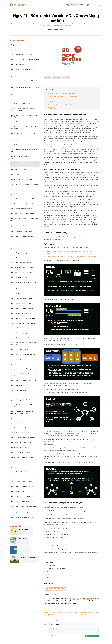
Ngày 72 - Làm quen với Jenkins (19, 428)
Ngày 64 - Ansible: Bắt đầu (18, 385)
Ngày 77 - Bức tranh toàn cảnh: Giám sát (21, 452)
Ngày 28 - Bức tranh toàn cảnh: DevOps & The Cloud (24, 199)
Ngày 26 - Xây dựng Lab (17, 189)
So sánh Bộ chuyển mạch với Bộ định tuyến (62, 105)
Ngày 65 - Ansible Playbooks (18, 390)
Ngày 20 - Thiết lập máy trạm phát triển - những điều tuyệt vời (24, 157)
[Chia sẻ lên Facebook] (47, 77)
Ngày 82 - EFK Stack (16, 477)
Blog (67, 5)
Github (66, 77)
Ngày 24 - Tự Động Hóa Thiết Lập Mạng (21, 179)
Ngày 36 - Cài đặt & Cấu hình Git (19, 243)
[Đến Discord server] (57, 77)
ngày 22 (56, 594)
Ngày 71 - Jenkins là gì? (17, 423)
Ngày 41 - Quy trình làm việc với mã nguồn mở (23, 268)
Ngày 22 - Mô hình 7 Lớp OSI (18, 169)
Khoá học (74, 5)
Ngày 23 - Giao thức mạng (18, 174)
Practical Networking (85, 121)
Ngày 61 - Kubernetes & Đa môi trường (21, 369)
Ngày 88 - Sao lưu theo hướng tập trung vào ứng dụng (23, 507)
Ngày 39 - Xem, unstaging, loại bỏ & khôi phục (23, 258)
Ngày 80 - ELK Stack (16, 467)
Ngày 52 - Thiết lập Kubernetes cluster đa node (23, 323)
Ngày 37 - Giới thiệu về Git (17, 248)
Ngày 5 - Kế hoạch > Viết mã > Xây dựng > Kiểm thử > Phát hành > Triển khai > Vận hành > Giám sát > (24, 70)
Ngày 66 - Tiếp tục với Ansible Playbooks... (22, 395)
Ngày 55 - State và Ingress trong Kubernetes (22, 338)
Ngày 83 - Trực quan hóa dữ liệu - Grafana (22, 482)
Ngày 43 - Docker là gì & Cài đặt (19, 277)
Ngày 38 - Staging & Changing (19, 253)
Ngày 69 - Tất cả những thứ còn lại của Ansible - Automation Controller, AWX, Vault (23, 412)
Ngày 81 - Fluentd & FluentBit (18, 472)
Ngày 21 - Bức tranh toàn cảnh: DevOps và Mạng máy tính (24, 164)
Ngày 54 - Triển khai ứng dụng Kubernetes (22, 333)
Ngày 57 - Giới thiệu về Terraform (19, 349)
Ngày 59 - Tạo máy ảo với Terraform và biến (22, 359)
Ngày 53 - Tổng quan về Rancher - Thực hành (23, 328)
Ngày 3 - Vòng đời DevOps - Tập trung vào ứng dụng (25, 60)
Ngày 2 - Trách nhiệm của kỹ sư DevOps (21, 55)
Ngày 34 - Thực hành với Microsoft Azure (21, 232)
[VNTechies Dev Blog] (18, 5)
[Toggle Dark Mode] (100, 5)
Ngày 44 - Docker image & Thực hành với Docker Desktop (23, 283)
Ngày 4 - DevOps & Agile (17, 64)
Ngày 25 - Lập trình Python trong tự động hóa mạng (24, 184)
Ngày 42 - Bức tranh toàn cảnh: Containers (22, 272)
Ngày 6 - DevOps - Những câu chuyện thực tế (23, 76)
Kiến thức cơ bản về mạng (56, 99)
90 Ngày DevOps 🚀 (16, 45)
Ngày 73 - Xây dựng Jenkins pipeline (20, 433)
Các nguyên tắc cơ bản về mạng (56, 588)
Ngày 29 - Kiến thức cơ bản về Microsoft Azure (23, 204)
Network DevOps (49, 226)
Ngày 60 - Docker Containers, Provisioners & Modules (25, 364)
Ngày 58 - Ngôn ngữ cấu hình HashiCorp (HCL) (23, 354)
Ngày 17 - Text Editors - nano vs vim (20, 140)
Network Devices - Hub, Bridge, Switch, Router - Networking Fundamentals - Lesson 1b (73, 256)
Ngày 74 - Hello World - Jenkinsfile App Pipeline (23, 438)
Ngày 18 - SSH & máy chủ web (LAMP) (21, 145)
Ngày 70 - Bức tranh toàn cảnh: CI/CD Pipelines (23, 418)
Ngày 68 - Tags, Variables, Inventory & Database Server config (23, 406)
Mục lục (50, 89)
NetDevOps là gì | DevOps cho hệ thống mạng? (65, 96)
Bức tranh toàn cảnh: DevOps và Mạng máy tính (63, 93)
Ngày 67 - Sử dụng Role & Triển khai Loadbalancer (24, 400)
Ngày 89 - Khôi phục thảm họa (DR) (20, 513)
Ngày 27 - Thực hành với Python (19, 194)
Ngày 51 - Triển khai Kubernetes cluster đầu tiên (23, 318)
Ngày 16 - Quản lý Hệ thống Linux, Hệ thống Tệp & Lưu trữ (24, 134)
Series (81, 5)
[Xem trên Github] (66, 77)
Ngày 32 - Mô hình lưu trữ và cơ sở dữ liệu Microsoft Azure (24, 219)
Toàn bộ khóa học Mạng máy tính (56, 591)
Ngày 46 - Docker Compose (18, 294)
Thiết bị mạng (54, 102)
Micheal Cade (88, 599)
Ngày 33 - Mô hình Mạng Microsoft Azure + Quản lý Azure (24, 226)
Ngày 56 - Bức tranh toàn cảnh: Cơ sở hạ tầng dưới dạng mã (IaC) (24, 344)
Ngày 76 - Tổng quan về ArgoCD (19, 447)
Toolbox (94, 5)
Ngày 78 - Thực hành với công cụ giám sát (22, 457)
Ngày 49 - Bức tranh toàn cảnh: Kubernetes (22, 308)
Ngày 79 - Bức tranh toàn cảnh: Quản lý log (22, 462)
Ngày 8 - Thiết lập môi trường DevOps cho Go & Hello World (25, 88)
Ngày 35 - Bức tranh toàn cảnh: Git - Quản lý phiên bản (24, 237)
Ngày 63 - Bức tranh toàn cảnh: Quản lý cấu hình (23, 380)
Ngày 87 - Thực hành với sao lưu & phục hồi (22, 501)
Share (47, 77)
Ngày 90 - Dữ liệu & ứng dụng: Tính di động (22, 518)
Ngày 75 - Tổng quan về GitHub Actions (21, 442)
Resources (52, 108)
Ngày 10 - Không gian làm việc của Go (21, 99)
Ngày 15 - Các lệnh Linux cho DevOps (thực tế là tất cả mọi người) (24, 128)
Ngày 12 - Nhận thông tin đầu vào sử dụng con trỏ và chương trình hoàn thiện (25, 110)
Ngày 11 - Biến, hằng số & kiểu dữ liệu (20, 104)
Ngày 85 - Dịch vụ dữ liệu (17, 491)
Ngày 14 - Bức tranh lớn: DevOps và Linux (22, 122)
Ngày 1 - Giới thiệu (15, 50)
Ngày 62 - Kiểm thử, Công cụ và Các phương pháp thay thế (24, 375)
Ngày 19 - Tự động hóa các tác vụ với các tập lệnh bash (24, 151)
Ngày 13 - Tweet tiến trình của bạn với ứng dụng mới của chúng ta (24, 116)
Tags (87, 5)
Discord (57, 77)
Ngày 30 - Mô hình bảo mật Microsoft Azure (22, 209)
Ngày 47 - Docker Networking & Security (21, 299)
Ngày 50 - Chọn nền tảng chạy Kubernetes (22, 313)
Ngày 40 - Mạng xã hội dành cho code (21, 263)
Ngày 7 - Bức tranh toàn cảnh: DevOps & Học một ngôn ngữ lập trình (24, 82)
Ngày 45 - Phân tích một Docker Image (21, 289)
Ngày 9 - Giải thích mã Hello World (19, 94)
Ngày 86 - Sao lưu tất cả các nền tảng (21, 496)
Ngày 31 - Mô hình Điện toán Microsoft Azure (22, 214)
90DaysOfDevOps (76, 599)
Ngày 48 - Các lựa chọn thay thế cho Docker (22, 303)
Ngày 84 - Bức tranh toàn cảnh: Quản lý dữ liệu (23, 487)
